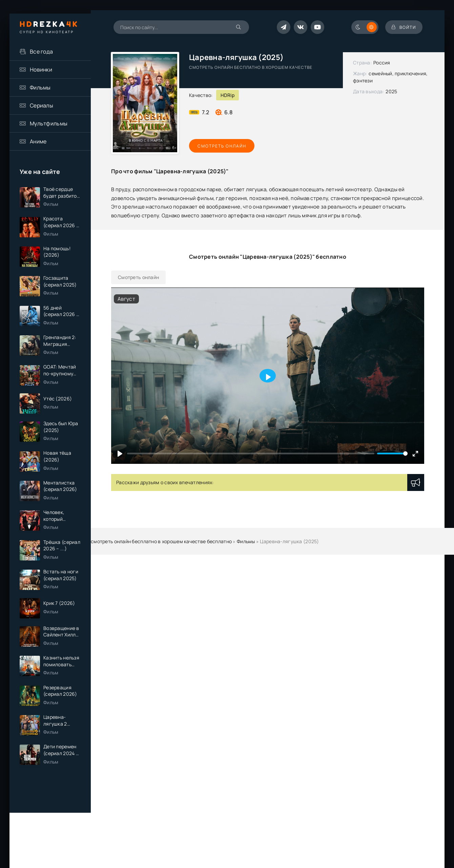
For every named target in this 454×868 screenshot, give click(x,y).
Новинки (41, 70)
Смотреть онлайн (220, 146)
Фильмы (40, 87)
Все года (41, 52)
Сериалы (42, 105)
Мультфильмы (49, 123)
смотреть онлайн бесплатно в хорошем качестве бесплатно (161, 541)
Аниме (38, 141)
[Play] (120, 454)
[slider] (392, 453)
